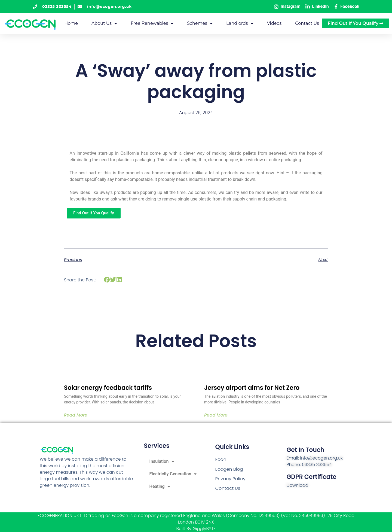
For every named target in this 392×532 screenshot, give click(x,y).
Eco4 (220, 460)
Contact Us (307, 23)
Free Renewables (152, 23)
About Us (104, 23)
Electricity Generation (173, 474)
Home (71, 23)
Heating (160, 487)
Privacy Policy (229, 478)
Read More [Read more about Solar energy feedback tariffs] (76, 415)
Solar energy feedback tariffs (108, 388)
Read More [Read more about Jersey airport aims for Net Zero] (216, 415)
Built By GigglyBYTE (196, 529)
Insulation (162, 461)
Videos (274, 23)
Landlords (240, 23)
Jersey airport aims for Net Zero (252, 388)
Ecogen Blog (228, 469)
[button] (107, 280)
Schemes (200, 23)
